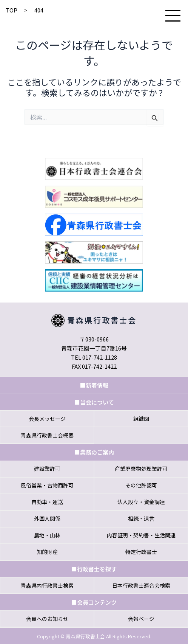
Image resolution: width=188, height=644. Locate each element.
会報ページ (141, 619)
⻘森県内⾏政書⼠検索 (47, 585)
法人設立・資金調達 (141, 502)
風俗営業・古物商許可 (47, 485)
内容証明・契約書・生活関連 (141, 535)
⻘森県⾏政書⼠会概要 (47, 435)
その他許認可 (141, 485)
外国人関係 (47, 518)
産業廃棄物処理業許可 (141, 469)
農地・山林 (47, 535)
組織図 (141, 419)
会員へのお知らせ (47, 619)
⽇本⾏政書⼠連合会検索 (141, 585)
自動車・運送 (47, 502)
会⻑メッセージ (47, 419)
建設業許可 (47, 469)
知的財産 (47, 552)
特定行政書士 (141, 552)
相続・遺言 (141, 518)
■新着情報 (94, 385)
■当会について (94, 402)
